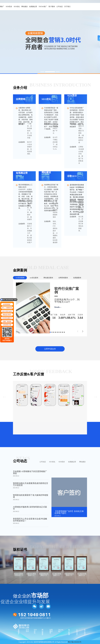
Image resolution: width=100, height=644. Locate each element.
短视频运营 (33, 7)
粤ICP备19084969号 (75, 642)
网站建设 (25, 7)
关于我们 (67, 7)
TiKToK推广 (43, 7)
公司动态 (60, 7)
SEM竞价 (9, 7)
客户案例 (52, 7)
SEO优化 (17, 7)
